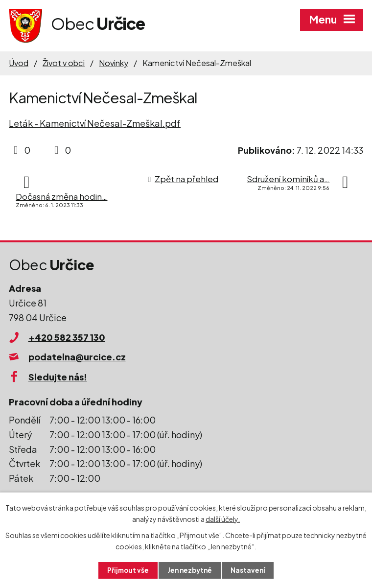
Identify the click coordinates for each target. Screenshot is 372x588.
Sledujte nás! (58, 377)
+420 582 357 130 (67, 337)
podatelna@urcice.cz (77, 357)
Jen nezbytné (190, 570)
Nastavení (250, 570)
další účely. (223, 518)
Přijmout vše (126, 570)
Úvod (19, 63)
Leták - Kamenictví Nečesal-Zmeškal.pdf (95, 123)
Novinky (114, 63)
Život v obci (64, 63)
